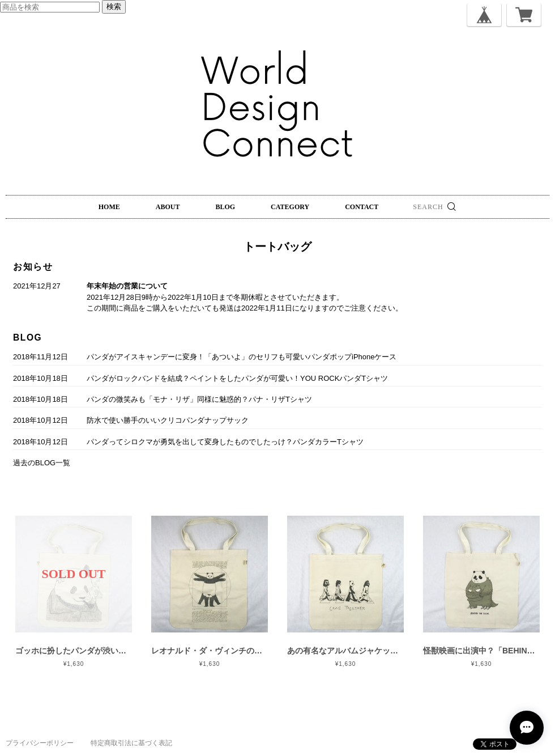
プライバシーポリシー (40, 743)
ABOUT (168, 207)
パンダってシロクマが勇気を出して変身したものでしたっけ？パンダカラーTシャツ (225, 442)
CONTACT (362, 207)
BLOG (225, 207)
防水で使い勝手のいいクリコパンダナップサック (168, 420)
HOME (109, 207)
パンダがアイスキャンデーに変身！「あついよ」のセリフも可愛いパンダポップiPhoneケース (242, 357)
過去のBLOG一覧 (42, 463)
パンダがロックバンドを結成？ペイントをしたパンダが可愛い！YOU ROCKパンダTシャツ (237, 378)
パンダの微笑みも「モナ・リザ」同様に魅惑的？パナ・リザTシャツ (199, 399)
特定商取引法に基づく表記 (131, 743)
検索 (114, 7)
